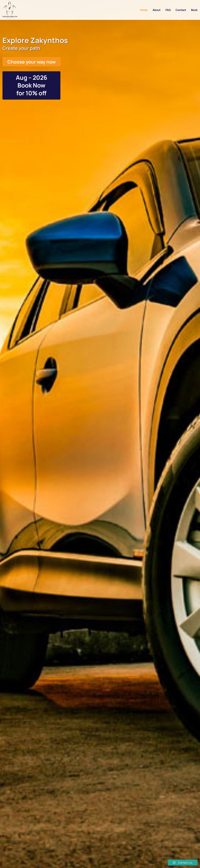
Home (144, 10)
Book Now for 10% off (31, 89)
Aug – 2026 (32, 78)
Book (194, 10)
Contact (181, 10)
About (157, 10)
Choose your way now (32, 62)
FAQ (168, 10)
